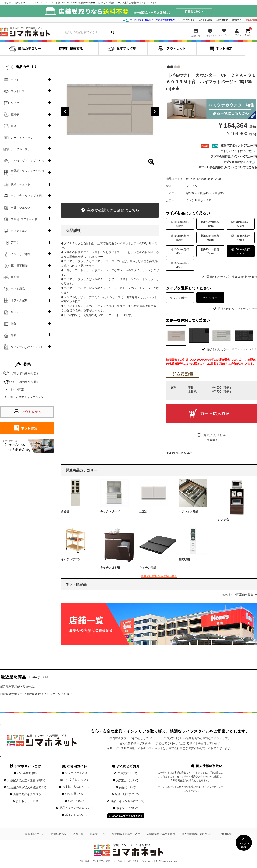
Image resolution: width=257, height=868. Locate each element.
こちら (253, 167)
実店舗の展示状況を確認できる (27, 787)
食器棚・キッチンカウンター (28, 173)
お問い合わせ (222, 20)
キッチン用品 (148, 568)
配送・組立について (127, 794)
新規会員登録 (251, 20)
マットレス (18, 91)
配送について (76, 801)
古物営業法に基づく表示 (161, 834)
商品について (127, 787)
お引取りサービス (27, 801)
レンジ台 (223, 520)
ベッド (15, 80)
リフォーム (18, 312)
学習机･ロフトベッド (24, 219)
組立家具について (76, 794)
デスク (15, 242)
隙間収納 (184, 559)
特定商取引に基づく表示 (126, 834)
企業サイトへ (98, 834)
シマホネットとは (187, 20)
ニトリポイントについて (238, 151)
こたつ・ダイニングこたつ (28, 161)
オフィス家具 (19, 300)
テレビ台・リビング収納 (26, 196)
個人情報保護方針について (197, 834)
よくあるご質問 (205, 20)
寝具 (14, 126)
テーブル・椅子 (21, 149)
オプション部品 (188, 511)
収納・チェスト (21, 184)
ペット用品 (18, 289)
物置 (14, 324)
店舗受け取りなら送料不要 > (159, 576)
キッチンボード (110, 511)
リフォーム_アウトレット (27, 347)
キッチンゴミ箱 (110, 568)
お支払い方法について (76, 787)
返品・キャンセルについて (76, 808)
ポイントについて (76, 815)
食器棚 (65, 511)
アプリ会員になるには (239, 162)
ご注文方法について (76, 780)
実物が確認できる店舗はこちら (110, 210)
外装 (14, 335)
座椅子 (15, 115)
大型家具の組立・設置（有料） (27, 780)
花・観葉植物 (19, 266)
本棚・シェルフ (21, 208)
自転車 (15, 277)
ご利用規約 (226, 834)
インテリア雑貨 (21, 254)
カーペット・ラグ (22, 138)
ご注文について (127, 773)
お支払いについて (127, 780)
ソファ (15, 103)
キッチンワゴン (71, 559)
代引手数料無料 (27, 773)
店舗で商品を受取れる (27, 794)
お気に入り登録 (215, 435)
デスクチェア (19, 231)
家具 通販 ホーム (35, 834)
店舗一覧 (78, 834)
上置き (144, 511)
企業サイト (237, 20)
